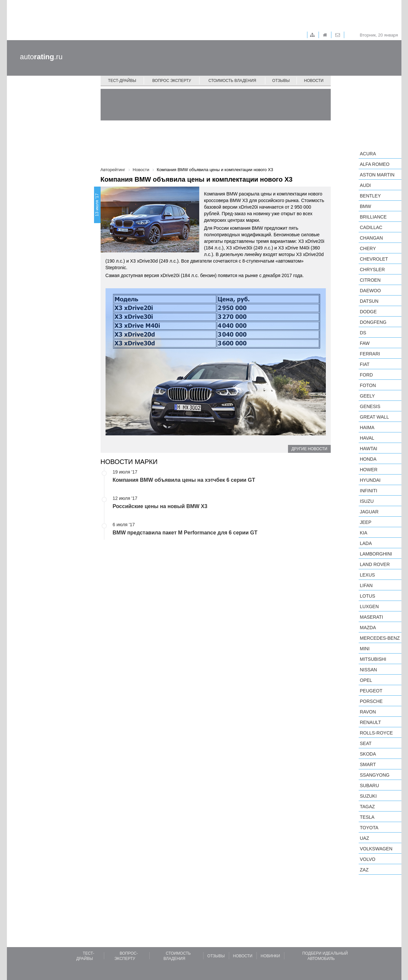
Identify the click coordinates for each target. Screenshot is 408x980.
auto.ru (41, 57)
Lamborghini (376, 554)
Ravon (368, 712)
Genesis (370, 406)
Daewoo (371, 291)
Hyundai (370, 480)
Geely (368, 396)
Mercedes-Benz (380, 638)
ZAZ (364, 870)
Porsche (371, 701)
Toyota (369, 828)
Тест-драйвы (122, 81)
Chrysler (372, 270)
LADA (366, 543)
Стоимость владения (232, 81)
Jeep (366, 522)
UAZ (365, 838)
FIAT (365, 364)
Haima (367, 427)
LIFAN (366, 585)
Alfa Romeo (375, 164)
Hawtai (369, 449)
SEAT (366, 743)
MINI (365, 649)
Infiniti (369, 491)
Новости (314, 81)
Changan (372, 238)
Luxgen (370, 606)
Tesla (367, 817)
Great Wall (374, 417)
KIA (364, 533)
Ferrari (370, 354)
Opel (366, 680)
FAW (365, 343)
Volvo (368, 859)
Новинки (270, 956)
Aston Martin (377, 175)
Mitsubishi (373, 659)
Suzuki (368, 796)
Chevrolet (374, 259)
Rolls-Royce (376, 733)
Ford (367, 375)
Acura (368, 154)
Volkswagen (376, 849)
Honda (368, 459)
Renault (371, 722)
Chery (368, 248)
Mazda (368, 628)
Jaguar (369, 512)
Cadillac (371, 227)
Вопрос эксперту (172, 81)
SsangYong (375, 775)
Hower (369, 470)
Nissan (369, 670)
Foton (368, 385)
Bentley (371, 196)
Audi (365, 185)
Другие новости (309, 449)
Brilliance (373, 217)
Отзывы (281, 81)
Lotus (368, 596)
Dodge (368, 312)
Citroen (370, 280)
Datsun (369, 301)
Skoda (368, 754)
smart (368, 764)
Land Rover (375, 564)
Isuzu (367, 501)
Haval (367, 438)
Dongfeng (373, 322)
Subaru (370, 786)
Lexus (368, 575)
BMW (366, 206)
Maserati (372, 617)
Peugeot (371, 691)
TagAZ (368, 807)
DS (363, 333)
